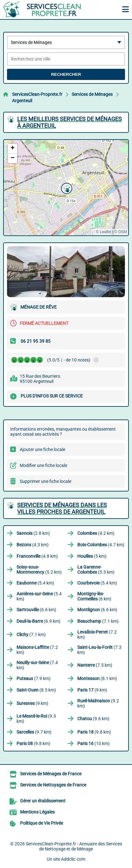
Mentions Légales (37, 812)
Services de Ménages (92, 94)
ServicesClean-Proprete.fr (37, 94)
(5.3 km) (96, 570)
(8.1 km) (97, 678)
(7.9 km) (34, 678)
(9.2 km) (98, 703)
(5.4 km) (35, 583)
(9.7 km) (34, 732)
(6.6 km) (36, 610)
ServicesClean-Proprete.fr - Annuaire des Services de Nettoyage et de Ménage (74, 846)
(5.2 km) (39, 570)
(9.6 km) (93, 719)
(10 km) (94, 743)
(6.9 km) (38, 621)
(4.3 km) (33, 545)
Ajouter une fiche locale (42, 449)
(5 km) (92, 556)
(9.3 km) (36, 719)
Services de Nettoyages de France (53, 785)
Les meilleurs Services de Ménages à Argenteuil (69, 122)
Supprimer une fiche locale (45, 481)
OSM (123, 232)
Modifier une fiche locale (43, 465)
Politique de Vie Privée (42, 823)
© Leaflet (103, 232)
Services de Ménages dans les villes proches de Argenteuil (62, 508)
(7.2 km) (97, 635)
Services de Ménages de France (51, 774)
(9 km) (92, 690)
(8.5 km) (36, 690)
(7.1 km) (98, 621)
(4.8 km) (37, 556)
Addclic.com (73, 859)
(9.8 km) (94, 732)
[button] (66, 188)
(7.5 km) (95, 665)
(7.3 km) (99, 650)
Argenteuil (22, 101)
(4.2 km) (96, 533)
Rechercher (66, 74)
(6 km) (94, 596)
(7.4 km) (37, 665)
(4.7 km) (101, 545)
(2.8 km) (33, 533)
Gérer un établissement (43, 801)
